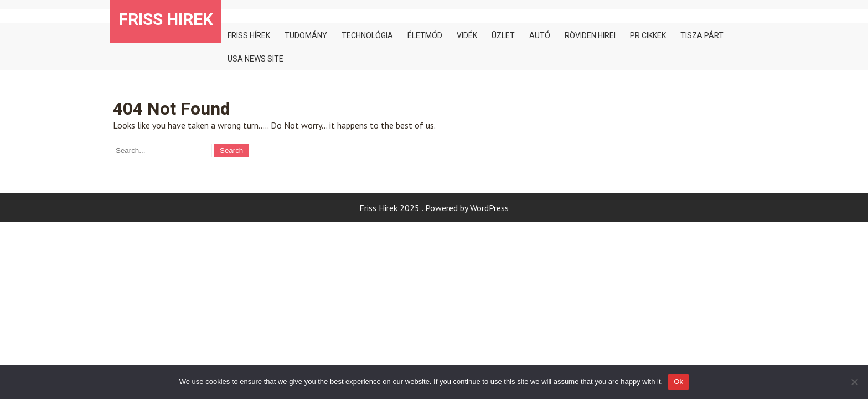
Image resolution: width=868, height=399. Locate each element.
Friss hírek (249, 35)
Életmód (425, 35)
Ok (678, 382)
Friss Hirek (166, 19)
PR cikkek (648, 35)
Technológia (367, 35)
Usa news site (255, 59)
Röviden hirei (590, 35)
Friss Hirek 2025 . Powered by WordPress (434, 208)
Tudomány (306, 35)
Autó (540, 35)
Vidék (467, 35)
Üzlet (503, 35)
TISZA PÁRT (702, 35)
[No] (854, 382)
